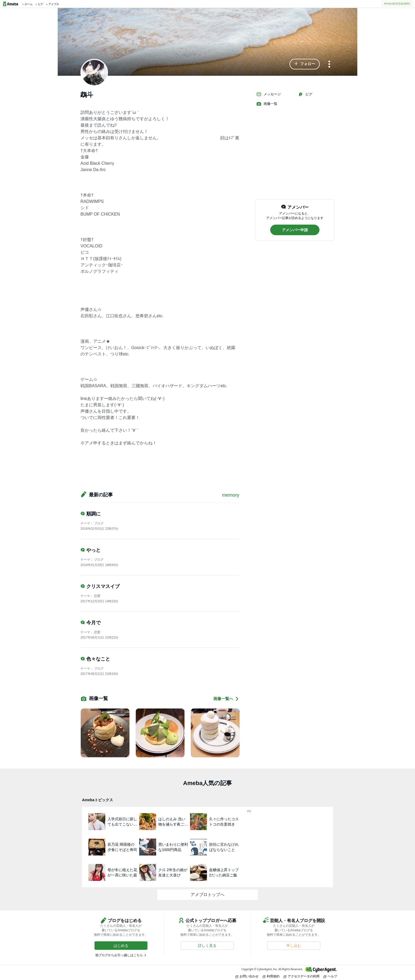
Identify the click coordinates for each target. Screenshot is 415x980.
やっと (91, 550)
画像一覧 (267, 104)
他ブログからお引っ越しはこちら (119, 955)
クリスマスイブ (100, 586)
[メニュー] (329, 64)
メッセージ (269, 94)
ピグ (305, 94)
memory (231, 495)
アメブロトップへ (207, 895)
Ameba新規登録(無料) (397, 3)
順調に (91, 514)
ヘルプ (330, 976)
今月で (91, 623)
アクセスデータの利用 (301, 976)
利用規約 (271, 976)
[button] (305, 64)
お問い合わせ (247, 976)
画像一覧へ (226, 699)
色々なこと (95, 659)
